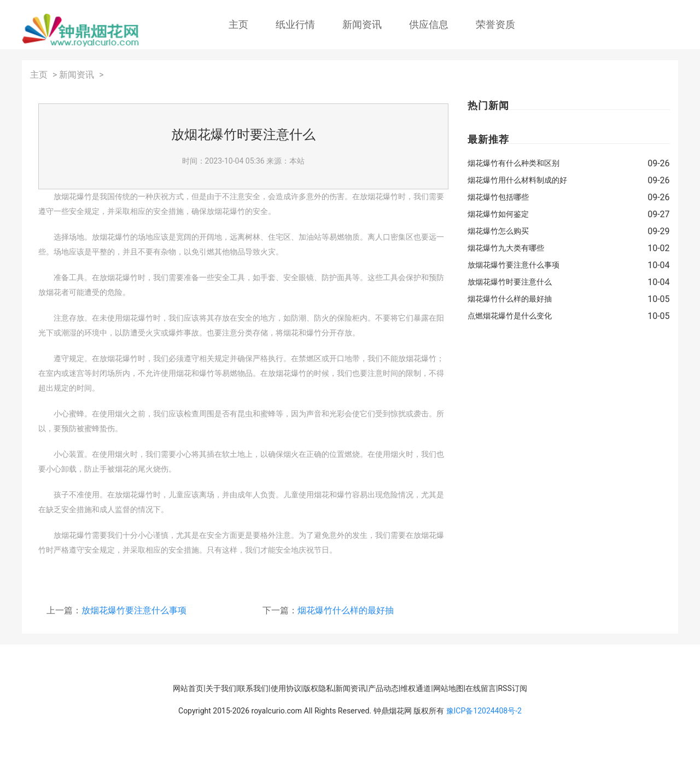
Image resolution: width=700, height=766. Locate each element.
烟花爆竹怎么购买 (498, 231)
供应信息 (429, 24)
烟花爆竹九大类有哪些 (506, 248)
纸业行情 (295, 24)
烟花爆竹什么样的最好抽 (346, 610)
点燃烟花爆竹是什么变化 (510, 316)
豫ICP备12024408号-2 (484, 711)
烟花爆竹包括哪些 (498, 197)
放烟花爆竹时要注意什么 (510, 282)
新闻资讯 (362, 24)
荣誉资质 (495, 24)
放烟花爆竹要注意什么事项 (134, 610)
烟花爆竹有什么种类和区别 (514, 163)
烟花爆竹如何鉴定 (498, 214)
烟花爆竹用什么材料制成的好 (517, 180)
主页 (238, 24)
